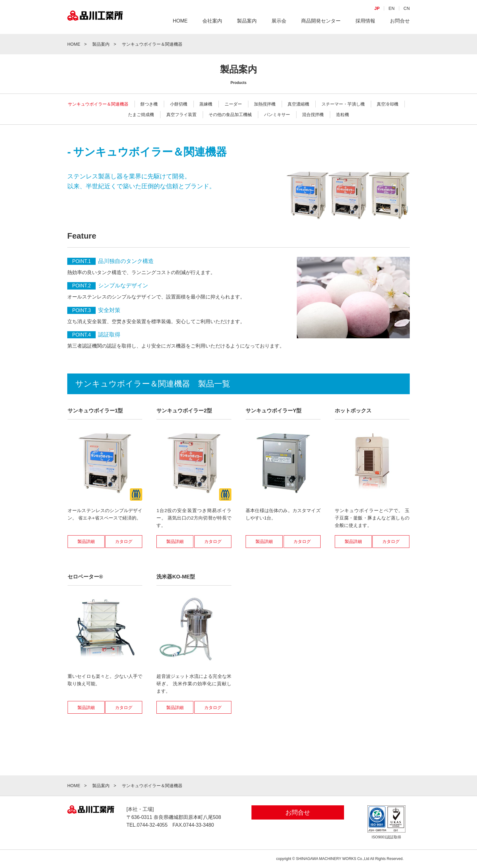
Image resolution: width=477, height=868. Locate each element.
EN (391, 8)
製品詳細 (86, 541)
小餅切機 (179, 104)
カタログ (124, 541)
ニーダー (233, 104)
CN (407, 8)
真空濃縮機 (298, 104)
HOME (180, 21)
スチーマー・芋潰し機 (343, 104)
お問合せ (400, 21)
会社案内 (212, 21)
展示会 (279, 21)
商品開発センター (321, 21)
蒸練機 (206, 104)
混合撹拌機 (313, 115)
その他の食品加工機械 (230, 115)
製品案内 (247, 21)
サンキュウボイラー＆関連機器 (98, 104)
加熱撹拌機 (265, 104)
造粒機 (342, 115)
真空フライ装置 (181, 115)
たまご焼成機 (141, 115)
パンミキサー (277, 115)
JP (377, 8)
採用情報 (365, 21)
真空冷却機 (388, 104)
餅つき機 (149, 104)
